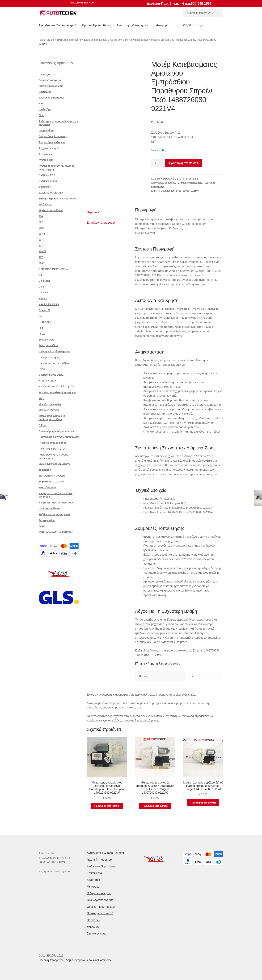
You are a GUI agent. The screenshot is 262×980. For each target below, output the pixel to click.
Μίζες (42, 398)
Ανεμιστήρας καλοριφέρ (52, 142)
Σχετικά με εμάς (97, 934)
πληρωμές (93, 927)
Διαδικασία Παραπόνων (102, 866)
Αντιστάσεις (46, 154)
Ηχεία (42, 369)
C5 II (41, 287)
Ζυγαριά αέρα (47, 340)
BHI (41, 104)
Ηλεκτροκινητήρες (49, 357)
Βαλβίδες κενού (48, 181)
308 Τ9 (43, 251)
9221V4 (195, 191)
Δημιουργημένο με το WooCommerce (89, 960)
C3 (40, 275)
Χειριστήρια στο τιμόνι (52, 482)
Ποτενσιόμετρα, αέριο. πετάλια (56, 431)
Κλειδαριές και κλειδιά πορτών (56, 387)
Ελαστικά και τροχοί (50, 80)
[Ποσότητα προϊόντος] (157, 163)
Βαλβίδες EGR (47, 175)
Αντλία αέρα (46, 160)
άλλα (42, 115)
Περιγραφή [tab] (94, 212)
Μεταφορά (162, 25)
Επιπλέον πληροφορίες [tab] (101, 223)
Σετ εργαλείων (47, 520)
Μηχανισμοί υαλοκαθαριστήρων (57, 392)
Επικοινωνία (94, 873)
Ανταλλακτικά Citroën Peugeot (57, 25)
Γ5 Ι (41, 328)
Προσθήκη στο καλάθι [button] (107, 806)
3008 (41, 228)
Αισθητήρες (45, 109)
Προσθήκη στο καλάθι (183, 163)
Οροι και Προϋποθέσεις (96, 25)
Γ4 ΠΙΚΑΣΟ (45, 322)
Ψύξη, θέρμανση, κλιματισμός (56, 532)
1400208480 (168, 191)
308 (41, 246)
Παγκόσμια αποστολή (100, 913)
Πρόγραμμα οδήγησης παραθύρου (59, 437)
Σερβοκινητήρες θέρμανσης (55, 464)
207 (41, 222)
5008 (41, 263)
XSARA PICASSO (49, 304)
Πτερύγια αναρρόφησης (52, 443)
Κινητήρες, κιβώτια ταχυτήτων (56, 503)
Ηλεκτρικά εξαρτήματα (69, 40)
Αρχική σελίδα (46, 40)
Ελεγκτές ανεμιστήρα (51, 193)
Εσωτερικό (45, 92)
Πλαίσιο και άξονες (50, 509)
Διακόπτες (45, 187)
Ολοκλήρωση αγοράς (100, 900)
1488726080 (183, 191)
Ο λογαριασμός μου (99, 893)
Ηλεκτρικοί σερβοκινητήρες (54, 351)
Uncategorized (47, 74)
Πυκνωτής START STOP (52, 449)
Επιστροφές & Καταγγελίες (133, 25)
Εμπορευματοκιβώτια (51, 86)
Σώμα (42, 526)
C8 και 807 (116, 40)
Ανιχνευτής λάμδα (49, 148)
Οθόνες (43, 425)
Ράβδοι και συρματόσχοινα (54, 514)
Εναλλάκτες (45, 204)
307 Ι (41, 240)
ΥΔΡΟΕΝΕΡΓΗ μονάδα (52, 476)
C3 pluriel (44, 281)
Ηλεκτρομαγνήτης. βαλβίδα (54, 363)
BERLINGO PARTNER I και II (55, 269)
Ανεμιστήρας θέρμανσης (53, 136)
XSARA (43, 298)
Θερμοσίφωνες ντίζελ (51, 375)
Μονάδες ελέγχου (49, 410)
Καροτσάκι (93, 880)
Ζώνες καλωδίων (48, 345)
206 (41, 216)
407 (41, 257)
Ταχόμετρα (45, 470)
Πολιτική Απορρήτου (99, 860)
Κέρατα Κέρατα (47, 381)
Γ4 (40, 316)
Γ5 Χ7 (42, 334)
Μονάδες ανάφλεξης (50, 404)
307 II (42, 234)
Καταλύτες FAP (47, 487)
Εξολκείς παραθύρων (96, 40)
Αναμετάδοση (47, 130)
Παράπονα (94, 920)
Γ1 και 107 (45, 310)
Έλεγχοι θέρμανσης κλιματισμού (57, 199)
